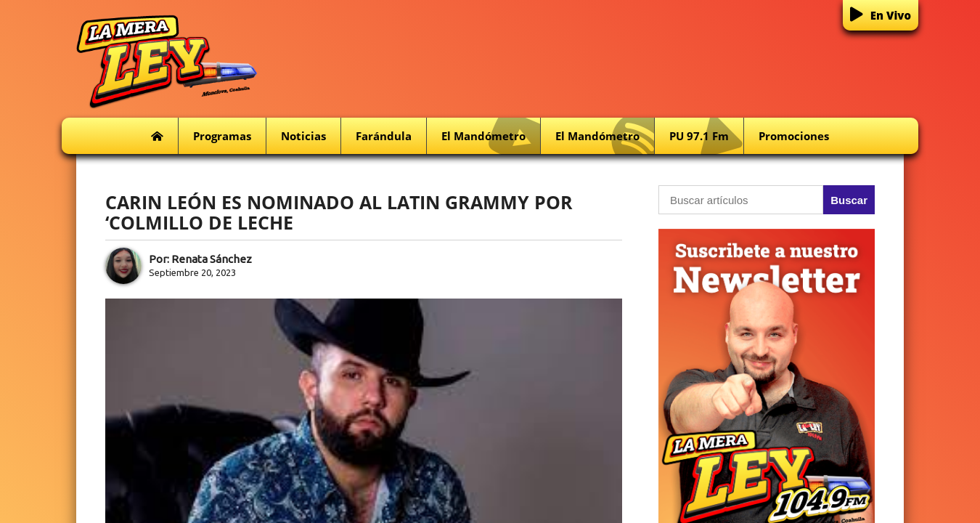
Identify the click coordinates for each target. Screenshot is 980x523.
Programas (222, 136)
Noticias (303, 136)
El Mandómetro (491, 136)
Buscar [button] (849, 200)
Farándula (384, 136)
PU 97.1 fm (706, 136)
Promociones (794, 136)
